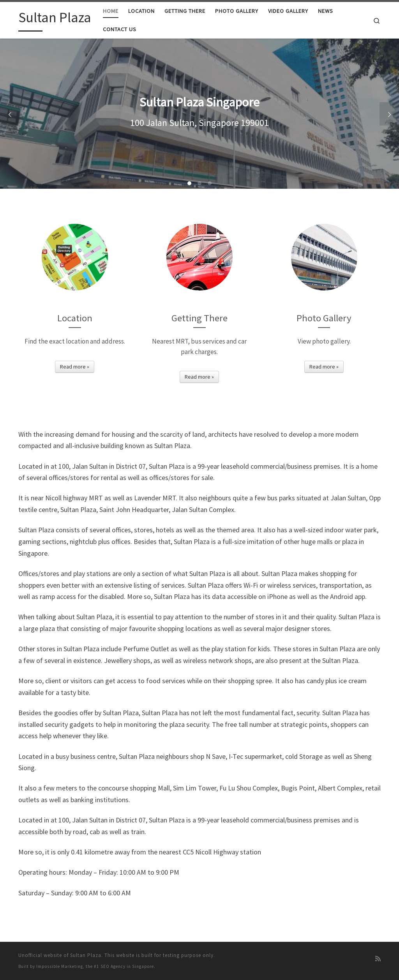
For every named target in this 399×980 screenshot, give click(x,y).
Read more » (75, 367)
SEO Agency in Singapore (127, 966)
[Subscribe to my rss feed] (378, 959)
